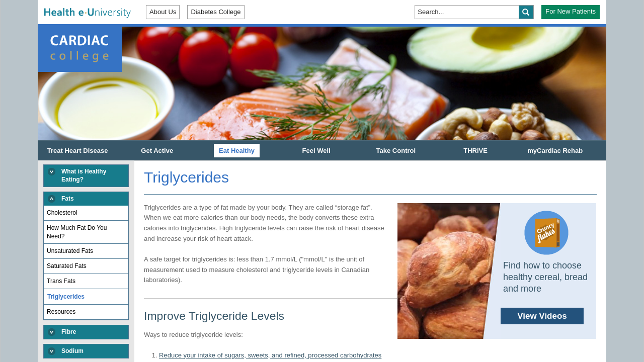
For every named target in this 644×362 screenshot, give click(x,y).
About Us (163, 12)
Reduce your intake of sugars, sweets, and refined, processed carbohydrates (270, 355)
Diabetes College (216, 12)
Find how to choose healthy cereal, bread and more (493, 271)
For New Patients (571, 11)
